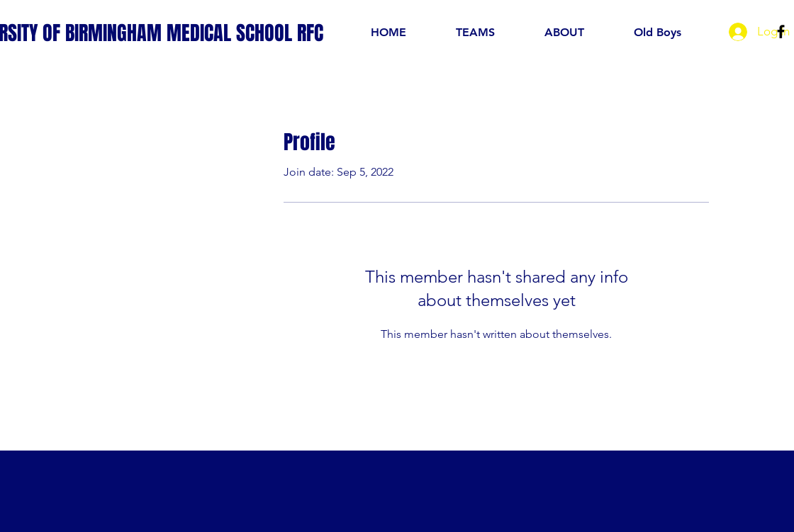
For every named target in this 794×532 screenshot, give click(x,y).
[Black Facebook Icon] (781, 32)
